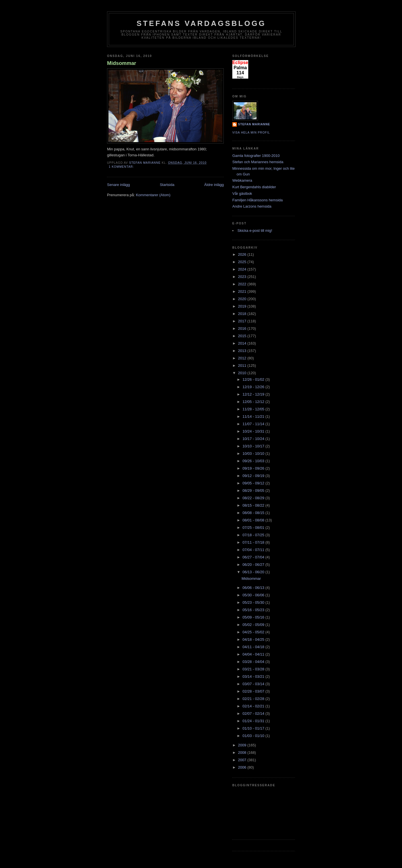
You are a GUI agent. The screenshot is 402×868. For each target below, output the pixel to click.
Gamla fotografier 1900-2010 (256, 156)
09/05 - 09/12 (254, 483)
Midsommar (122, 63)
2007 (243, 760)
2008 (243, 753)
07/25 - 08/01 (254, 528)
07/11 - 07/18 (254, 542)
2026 (243, 254)
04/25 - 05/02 (254, 632)
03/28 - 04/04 (254, 662)
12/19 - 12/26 (254, 387)
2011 (243, 366)
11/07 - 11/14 (254, 424)
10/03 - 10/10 (254, 454)
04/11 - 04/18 (254, 647)
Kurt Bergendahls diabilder (254, 187)
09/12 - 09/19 (254, 476)
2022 (243, 284)
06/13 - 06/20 (254, 572)
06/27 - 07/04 (254, 557)
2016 (243, 328)
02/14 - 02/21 (254, 706)
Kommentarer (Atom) (153, 195)
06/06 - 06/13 (254, 588)
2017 (243, 321)
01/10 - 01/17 (254, 728)
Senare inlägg (118, 185)
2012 (243, 358)
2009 (243, 745)
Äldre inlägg (214, 185)
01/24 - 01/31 (254, 721)
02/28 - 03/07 (254, 691)
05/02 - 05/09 (254, 625)
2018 (243, 314)
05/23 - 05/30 (254, 602)
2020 (243, 299)
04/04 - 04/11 (254, 654)
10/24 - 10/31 (254, 431)
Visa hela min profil (251, 133)
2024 (243, 269)
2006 (243, 767)
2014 (243, 343)
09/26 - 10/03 (254, 461)
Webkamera (242, 180)
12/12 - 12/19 (254, 394)
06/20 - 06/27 (254, 565)
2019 (243, 306)
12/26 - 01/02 (254, 379)
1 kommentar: (122, 167)
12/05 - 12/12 (254, 402)
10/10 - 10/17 (254, 446)
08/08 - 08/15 (254, 513)
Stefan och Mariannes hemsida (258, 162)
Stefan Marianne (254, 124)
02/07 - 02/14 (254, 714)
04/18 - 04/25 (254, 639)
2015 (243, 336)
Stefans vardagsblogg (201, 23)
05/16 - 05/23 (254, 610)
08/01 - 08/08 (254, 520)
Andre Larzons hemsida (252, 206)
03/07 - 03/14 (254, 684)
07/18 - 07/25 (254, 535)
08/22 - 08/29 (254, 498)
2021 (243, 291)
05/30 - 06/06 (254, 595)
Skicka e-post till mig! (255, 231)
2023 (243, 277)
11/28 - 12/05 (254, 409)
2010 (243, 373)
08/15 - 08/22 (254, 505)
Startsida (167, 185)
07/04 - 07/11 (254, 550)
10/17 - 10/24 (254, 439)
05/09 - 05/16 (254, 617)
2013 (243, 351)
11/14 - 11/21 (254, 416)
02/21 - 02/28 (254, 699)
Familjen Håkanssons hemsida (258, 200)
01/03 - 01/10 (254, 736)
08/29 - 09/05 (254, 491)
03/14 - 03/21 (254, 676)
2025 (243, 262)
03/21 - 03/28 (254, 669)
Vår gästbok (242, 194)
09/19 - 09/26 (254, 468)
